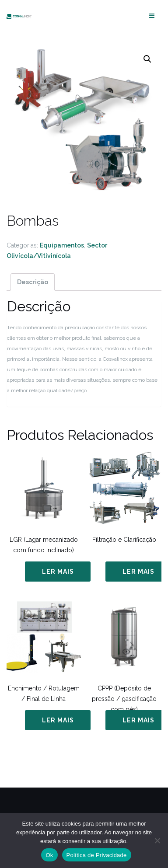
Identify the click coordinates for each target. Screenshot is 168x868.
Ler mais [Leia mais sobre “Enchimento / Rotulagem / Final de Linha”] (58, 720)
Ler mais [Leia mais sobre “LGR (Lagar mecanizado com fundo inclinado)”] (58, 572)
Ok (49, 855)
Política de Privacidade (97, 855)
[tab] (33, 282)
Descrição (33, 282)
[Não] (157, 840)
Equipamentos (62, 245)
